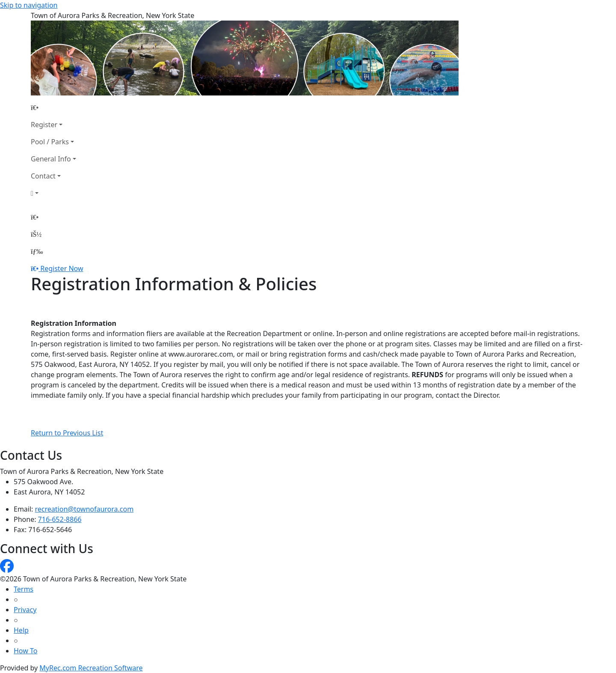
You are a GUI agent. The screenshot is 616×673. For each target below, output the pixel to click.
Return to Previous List (67, 433)
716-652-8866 (60, 519)
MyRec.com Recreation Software (91, 668)
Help (21, 630)
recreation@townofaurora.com (84, 509)
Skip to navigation (29, 5)
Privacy (25, 610)
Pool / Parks (50, 142)
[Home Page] (53, 107)
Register (44, 125)
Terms (24, 589)
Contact (43, 176)
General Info (51, 159)
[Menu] (37, 251)
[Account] (53, 193)
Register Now (62, 268)
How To (25, 651)
